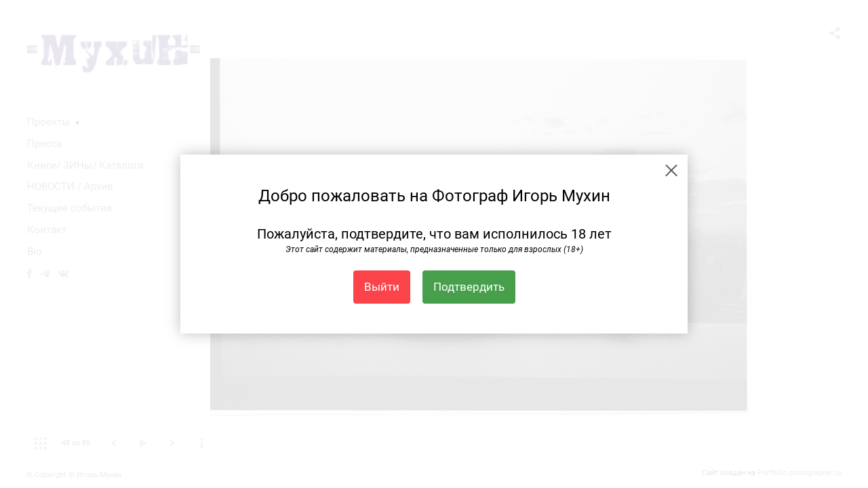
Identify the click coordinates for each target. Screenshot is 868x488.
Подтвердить (469, 287)
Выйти (382, 287)
